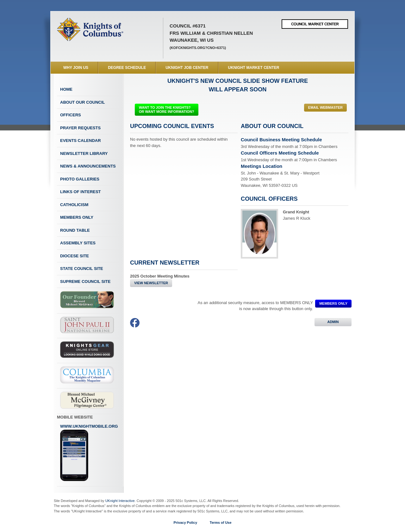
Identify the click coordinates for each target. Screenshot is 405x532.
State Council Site (82, 269)
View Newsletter (151, 283)
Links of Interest (81, 192)
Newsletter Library (84, 153)
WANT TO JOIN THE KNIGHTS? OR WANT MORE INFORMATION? (167, 110)
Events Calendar (81, 141)
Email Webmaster (325, 107)
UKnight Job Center (187, 68)
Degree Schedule (127, 68)
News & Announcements (88, 166)
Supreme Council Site (85, 281)
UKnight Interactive (120, 501)
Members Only (77, 217)
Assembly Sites (78, 243)
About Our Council (83, 102)
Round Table (75, 230)
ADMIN (333, 322)
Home (66, 89)
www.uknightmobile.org (89, 453)
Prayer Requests (80, 128)
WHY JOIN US (76, 68)
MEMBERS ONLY (333, 303)
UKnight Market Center (254, 68)
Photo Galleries (80, 179)
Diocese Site (75, 256)
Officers (71, 115)
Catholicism (74, 205)
